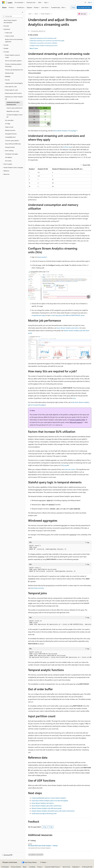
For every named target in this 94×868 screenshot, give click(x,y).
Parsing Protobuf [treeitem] (10, 147)
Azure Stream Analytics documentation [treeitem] (10, 21)
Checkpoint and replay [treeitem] (11, 154)
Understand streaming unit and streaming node (43, 38)
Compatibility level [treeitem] (10, 137)
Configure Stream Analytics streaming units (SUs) (43, 45)
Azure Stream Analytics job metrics (68, 328)
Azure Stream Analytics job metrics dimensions (47, 806)
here (74, 398)
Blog (24, 867)
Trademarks (75, 867)
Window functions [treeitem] (10, 130)
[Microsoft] (3, 2)
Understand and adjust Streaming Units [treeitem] (13, 103)
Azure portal (42, 257)
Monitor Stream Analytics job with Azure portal (46, 808)
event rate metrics (70, 469)
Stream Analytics (45, 14)
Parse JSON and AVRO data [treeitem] (13, 144)
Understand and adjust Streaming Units (44, 813)
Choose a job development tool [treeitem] (14, 70)
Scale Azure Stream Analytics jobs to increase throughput (50, 801)
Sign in (90, 2)
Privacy (39, 867)
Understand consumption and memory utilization (43, 43)
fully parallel (65, 465)
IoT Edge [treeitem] (8, 124)
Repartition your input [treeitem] (13, 111)
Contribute (32, 867)
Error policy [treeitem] (8, 161)
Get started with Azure (84, 7)
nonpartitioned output (39, 315)
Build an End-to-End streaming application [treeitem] (14, 41)
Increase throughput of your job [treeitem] (15, 116)
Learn (30, 14)
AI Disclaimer (5, 867)
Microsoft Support (76, 422)
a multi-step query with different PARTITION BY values (67, 315)
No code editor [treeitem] (9, 120)
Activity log (67, 147)
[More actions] (90, 14)
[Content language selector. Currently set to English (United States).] (10, 862)
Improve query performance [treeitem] (15, 108)
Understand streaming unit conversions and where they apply (47, 41)
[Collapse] (22, 12)
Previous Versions (16, 867)
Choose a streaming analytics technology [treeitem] (13, 65)
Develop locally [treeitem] (9, 73)
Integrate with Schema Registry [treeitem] (14, 83)
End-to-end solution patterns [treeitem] (13, 61)
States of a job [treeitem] (9, 127)
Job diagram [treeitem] (9, 157)
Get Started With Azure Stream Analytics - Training (43, 846)
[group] (60, 623)
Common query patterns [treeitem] (12, 140)
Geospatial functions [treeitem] (11, 134)
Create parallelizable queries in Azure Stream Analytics (49, 798)
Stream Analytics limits (78, 420)
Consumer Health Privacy (52, 867)
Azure (36, 14)
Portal (73, 7)
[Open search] (85, 2)
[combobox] (13, 16)
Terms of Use (66, 867)
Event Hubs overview (37, 588)
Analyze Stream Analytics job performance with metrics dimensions (53, 811)
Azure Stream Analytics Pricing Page (65, 131)
